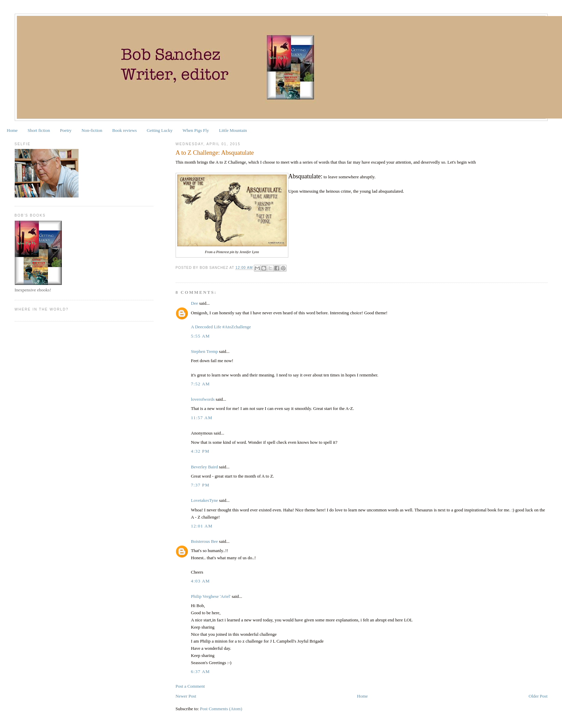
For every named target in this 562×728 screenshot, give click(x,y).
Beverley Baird (204, 467)
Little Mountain (233, 130)
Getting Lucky (160, 130)
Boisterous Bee (204, 541)
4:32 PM (200, 451)
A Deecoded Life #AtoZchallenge (221, 327)
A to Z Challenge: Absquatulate (215, 153)
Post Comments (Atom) (221, 709)
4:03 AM (201, 581)
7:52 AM (201, 384)
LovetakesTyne (204, 500)
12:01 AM (202, 526)
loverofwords (203, 399)
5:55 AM (201, 336)
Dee (195, 303)
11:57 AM (202, 418)
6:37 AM (201, 671)
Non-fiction (92, 130)
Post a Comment (190, 686)
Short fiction (39, 130)
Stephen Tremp (204, 351)
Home (12, 130)
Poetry (66, 130)
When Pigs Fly (196, 130)
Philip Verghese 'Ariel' (211, 596)
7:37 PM (200, 485)
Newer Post (186, 696)
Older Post (538, 696)
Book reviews (125, 130)
